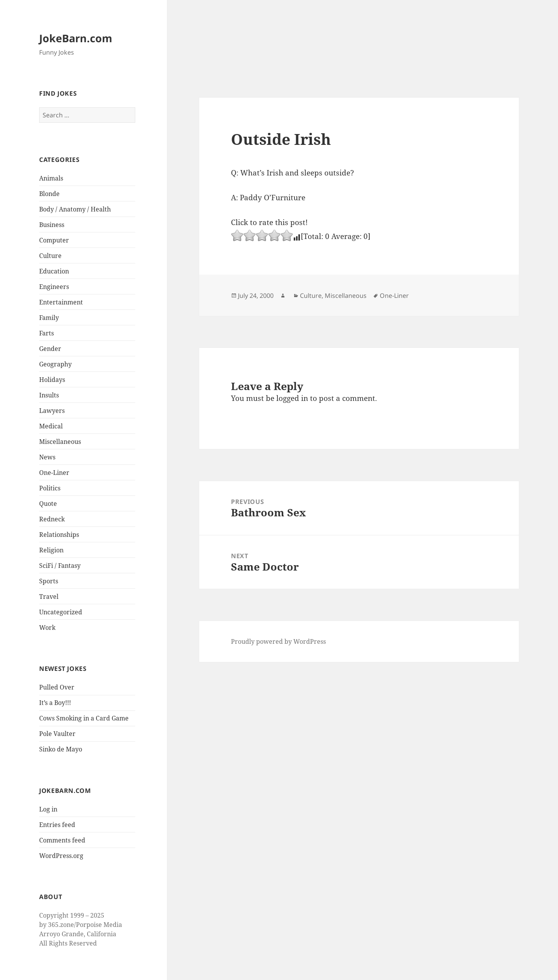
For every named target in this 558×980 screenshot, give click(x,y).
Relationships (59, 535)
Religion (51, 550)
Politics (50, 488)
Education (54, 271)
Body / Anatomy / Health (75, 209)
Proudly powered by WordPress (278, 641)
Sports (49, 581)
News (47, 457)
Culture (50, 256)
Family (49, 318)
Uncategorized (61, 612)
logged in (292, 398)
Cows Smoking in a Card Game (84, 718)
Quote (48, 504)
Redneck (52, 519)
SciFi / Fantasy (60, 566)
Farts (46, 333)
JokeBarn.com (76, 38)
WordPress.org (61, 856)
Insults (49, 395)
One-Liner (54, 473)
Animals (51, 178)
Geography (55, 364)
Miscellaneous (60, 442)
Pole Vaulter (57, 734)
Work (47, 628)
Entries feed (57, 825)
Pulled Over (57, 687)
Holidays (52, 380)
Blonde (49, 194)
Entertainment (61, 302)
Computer (54, 240)
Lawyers (52, 411)
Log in (48, 809)
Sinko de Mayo (61, 749)
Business (52, 225)
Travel (49, 597)
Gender (50, 349)
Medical (51, 426)
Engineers (54, 287)
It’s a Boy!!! (55, 703)
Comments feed (62, 840)
